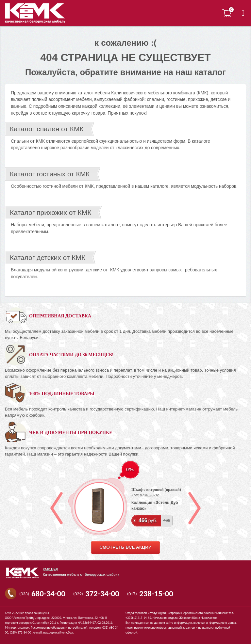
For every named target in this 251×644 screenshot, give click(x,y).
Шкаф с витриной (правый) (156, 490)
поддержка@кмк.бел (58, 632)
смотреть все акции (125, 547)
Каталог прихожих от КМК (50, 212)
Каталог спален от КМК (47, 129)
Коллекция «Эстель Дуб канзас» (155, 506)
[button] (243, 13)
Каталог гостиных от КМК (50, 174)
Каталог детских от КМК (48, 258)
